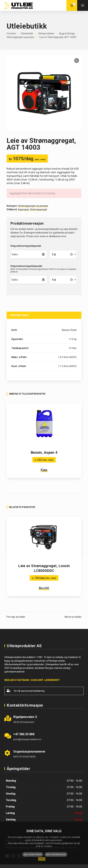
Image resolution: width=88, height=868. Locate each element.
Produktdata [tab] (19, 319)
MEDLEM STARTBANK (17, 684)
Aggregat (23, 213)
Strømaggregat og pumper (27, 37)
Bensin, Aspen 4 (44, 456)
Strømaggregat (38, 213)
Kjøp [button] (44, 474)
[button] (77, 64)
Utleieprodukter (48, 33)
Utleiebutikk (28, 33)
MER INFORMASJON (56, 855)
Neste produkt (73, 621)
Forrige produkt (16, 621)
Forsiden (12, 33)
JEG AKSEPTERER (33, 855)
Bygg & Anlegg (70, 33)
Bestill (44, 592)
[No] (42, 859)
